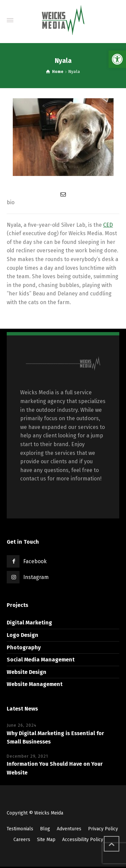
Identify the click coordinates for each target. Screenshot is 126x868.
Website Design (27, 672)
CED (108, 225)
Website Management (35, 684)
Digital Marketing (29, 623)
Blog (45, 829)
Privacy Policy (103, 829)
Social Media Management (41, 660)
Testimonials (20, 829)
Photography (24, 647)
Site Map (46, 840)
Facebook (35, 561)
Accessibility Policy (83, 840)
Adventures (69, 829)
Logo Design (23, 635)
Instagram (36, 577)
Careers (22, 840)
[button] (117, 59)
